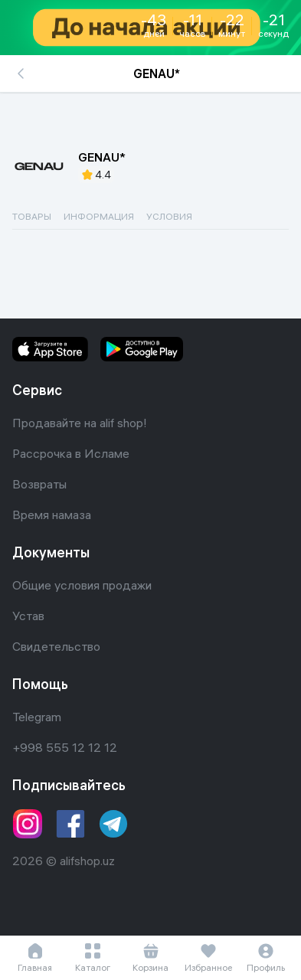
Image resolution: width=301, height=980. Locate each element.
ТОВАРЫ (32, 216)
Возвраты (39, 484)
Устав (28, 616)
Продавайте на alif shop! (80, 423)
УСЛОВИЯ (169, 216)
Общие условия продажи (82, 585)
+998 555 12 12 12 (65, 747)
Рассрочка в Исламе (71, 453)
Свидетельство (56, 646)
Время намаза (52, 514)
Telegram (37, 717)
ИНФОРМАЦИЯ (99, 216)
